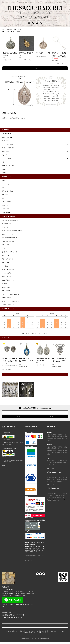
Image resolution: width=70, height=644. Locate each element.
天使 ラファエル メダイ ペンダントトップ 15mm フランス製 (43, 53)
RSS (43, 633)
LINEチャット (61, 499)
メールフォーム (52, 499)
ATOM (47, 633)
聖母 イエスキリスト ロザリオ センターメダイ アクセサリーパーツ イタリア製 (60, 360)
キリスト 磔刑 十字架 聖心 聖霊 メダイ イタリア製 (43, 359)
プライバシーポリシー (60, 631)
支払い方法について (13, 631)
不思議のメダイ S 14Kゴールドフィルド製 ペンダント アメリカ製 (27, 54)
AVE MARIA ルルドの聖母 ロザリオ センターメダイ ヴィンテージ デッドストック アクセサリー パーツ (10, 361)
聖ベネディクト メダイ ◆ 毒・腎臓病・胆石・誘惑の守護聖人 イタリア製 (10, 54)
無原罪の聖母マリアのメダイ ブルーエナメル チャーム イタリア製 (27, 360)
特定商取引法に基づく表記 (46, 631)
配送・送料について (25, 631)
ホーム (5, 631)
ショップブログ (37, 633)
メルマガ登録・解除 (27, 633)
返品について (35, 631)
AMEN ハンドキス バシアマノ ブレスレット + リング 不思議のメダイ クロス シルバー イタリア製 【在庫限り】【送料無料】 (59, 55)
